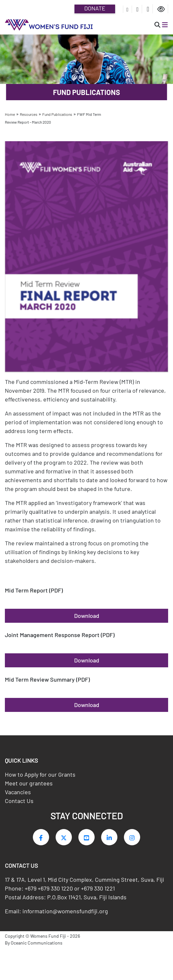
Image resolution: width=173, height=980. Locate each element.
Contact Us (19, 803)
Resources (29, 114)
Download (87, 616)
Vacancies (18, 794)
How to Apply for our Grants (40, 777)
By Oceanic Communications (34, 945)
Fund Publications (57, 114)
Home (10, 114)
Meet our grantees (29, 785)
